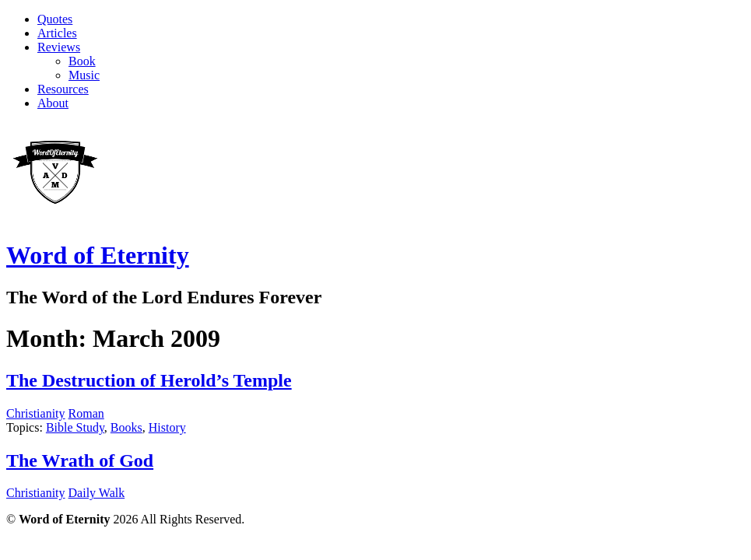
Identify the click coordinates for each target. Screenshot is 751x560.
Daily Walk (97, 493)
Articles (57, 33)
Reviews (59, 47)
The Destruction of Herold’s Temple (149, 380)
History (167, 427)
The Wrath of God (80, 460)
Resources (63, 89)
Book (82, 61)
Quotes (55, 19)
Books (126, 427)
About (53, 103)
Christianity (36, 413)
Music (84, 75)
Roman (86, 413)
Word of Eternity (98, 255)
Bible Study (75, 427)
